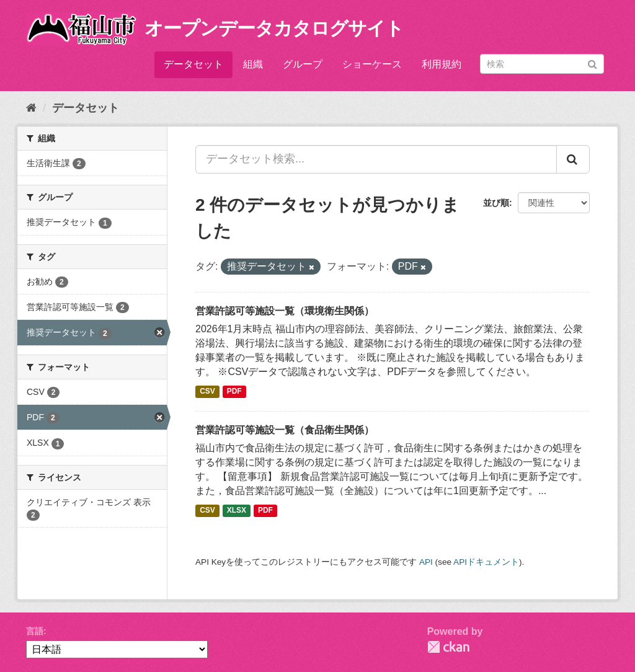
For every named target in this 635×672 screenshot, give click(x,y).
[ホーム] (31, 108)
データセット (193, 64)
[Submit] (593, 63)
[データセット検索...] (376, 159)
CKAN (448, 647)
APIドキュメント (486, 562)
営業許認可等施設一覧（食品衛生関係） (285, 430)
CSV (207, 392)
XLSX (237, 511)
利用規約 (442, 64)
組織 (253, 64)
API (426, 562)
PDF (234, 392)
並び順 (496, 203)
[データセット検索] (542, 64)
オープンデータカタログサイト (274, 28)
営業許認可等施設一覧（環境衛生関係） (285, 311)
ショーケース (372, 64)
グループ (303, 64)
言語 (35, 631)
